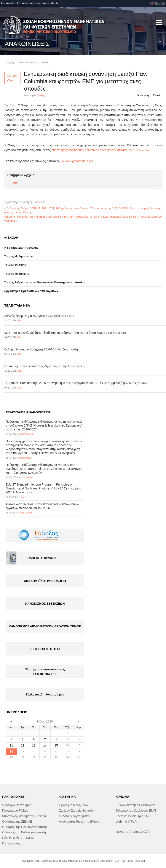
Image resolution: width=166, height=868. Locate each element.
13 (34, 745)
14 (45, 745)
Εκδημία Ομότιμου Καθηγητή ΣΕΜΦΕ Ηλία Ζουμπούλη (41, 349)
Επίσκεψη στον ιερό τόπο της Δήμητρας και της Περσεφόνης (45, 366)
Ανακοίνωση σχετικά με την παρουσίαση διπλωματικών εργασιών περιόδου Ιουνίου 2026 (42, 506)
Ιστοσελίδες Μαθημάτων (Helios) (24, 816)
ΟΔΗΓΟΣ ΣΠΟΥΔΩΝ (42, 558)
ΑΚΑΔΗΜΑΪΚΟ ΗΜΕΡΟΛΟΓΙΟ (45, 581)
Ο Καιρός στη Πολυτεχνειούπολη (24, 832)
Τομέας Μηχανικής (17, 274)
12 (22, 745)
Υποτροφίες (25, 458)
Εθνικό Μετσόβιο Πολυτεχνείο (135, 805)
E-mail (157, 95)
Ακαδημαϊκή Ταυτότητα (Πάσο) (79, 822)
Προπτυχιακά (26, 513)
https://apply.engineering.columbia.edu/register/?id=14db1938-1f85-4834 (100, 150)
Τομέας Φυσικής (15, 265)
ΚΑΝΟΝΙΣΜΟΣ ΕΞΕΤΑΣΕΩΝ (45, 604)
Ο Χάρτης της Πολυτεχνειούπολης (25, 827)
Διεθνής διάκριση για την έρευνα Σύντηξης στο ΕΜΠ (39, 316)
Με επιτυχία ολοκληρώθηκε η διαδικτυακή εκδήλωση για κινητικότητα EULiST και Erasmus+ (65, 333)
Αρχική (10, 62)
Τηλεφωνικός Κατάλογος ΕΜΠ (136, 810)
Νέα (19, 320)
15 (56, 745)
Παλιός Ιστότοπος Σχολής (133, 832)
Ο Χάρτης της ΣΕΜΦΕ (17, 822)
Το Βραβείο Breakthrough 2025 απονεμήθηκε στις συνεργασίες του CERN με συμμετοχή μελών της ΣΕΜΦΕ (76, 383)
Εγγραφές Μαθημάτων (74, 805)
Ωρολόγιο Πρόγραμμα (17, 805)
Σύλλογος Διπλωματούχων (45, 694)
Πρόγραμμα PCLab (15, 810)
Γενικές (45, 62)
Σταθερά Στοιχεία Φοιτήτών (77, 810)
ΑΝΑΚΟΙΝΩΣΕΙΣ (27, 62)
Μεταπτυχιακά (26, 434)
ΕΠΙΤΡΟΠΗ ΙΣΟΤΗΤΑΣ (45, 649)
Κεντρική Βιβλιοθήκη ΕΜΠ (133, 816)
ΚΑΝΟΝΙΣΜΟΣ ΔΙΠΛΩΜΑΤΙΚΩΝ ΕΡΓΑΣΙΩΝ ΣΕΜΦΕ (45, 626)
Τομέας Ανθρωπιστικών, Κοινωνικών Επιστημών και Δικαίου (45, 282)
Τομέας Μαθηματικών (18, 256)
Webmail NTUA (126, 822)
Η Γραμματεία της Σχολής (21, 248)
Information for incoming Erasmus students (30, 3)
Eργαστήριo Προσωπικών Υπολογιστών (31, 291)
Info (15, 183)
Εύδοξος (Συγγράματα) (74, 816)
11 (11, 745)
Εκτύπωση (143, 95)
